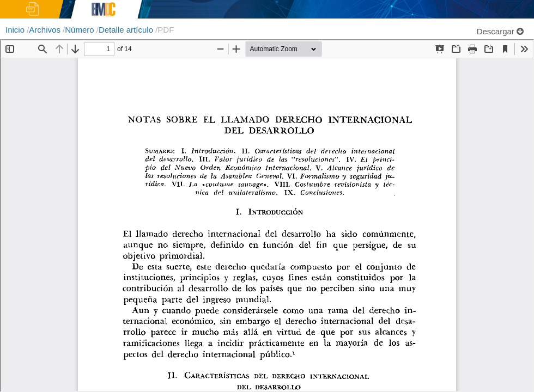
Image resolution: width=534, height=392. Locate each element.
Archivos (46, 30)
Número (81, 30)
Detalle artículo (127, 30)
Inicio (16, 30)
